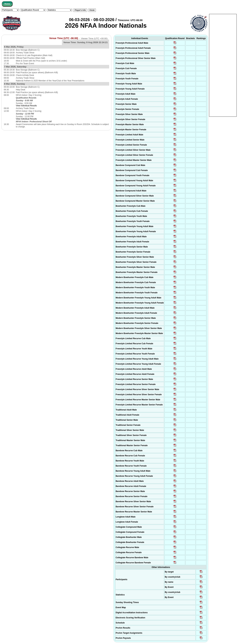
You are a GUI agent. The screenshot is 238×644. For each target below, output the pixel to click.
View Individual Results (26, 106)
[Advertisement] (223, 65)
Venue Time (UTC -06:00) (64, 38)
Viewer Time (94, 38)
